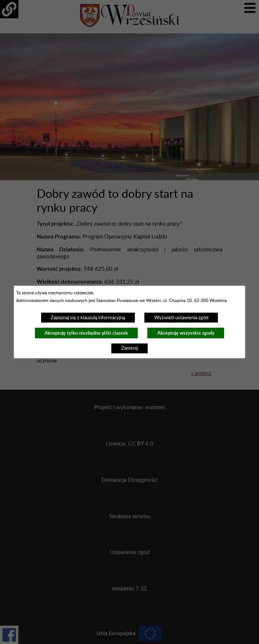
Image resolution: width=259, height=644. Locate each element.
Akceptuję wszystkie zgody (186, 333)
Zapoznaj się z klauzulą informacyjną (88, 318)
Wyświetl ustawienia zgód (181, 318)
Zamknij (129, 348)
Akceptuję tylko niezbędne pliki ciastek (86, 333)
